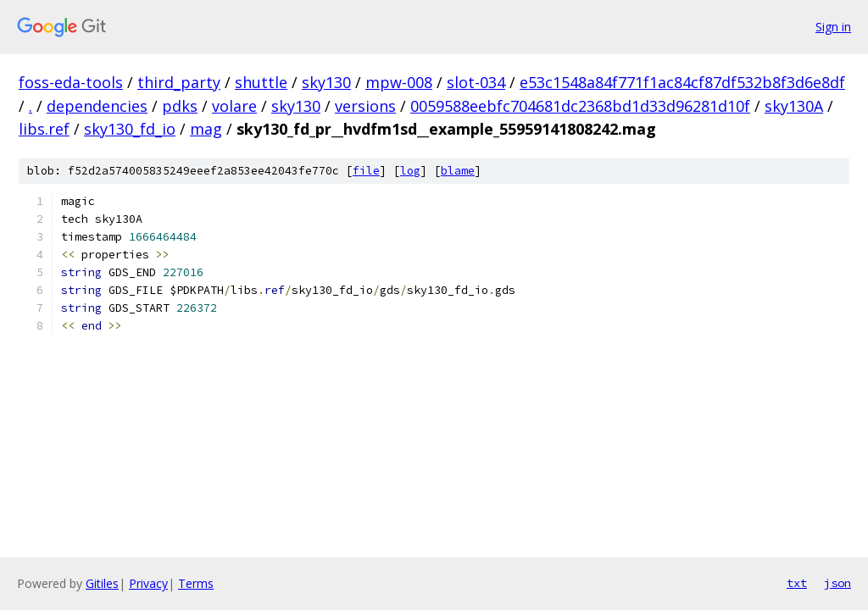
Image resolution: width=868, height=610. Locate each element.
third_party (179, 82)
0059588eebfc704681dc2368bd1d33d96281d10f (580, 106)
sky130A (794, 106)
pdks (180, 106)
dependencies (97, 106)
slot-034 (476, 82)
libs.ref (44, 129)
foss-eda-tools (71, 82)
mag (206, 129)
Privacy (148, 583)
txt (797, 583)
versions (365, 106)
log (410, 171)
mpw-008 (399, 82)
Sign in (833, 27)
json (837, 583)
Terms (196, 583)
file (366, 171)
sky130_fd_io (130, 129)
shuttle (261, 82)
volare (234, 106)
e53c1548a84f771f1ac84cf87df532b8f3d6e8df (682, 82)
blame (458, 171)
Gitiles (102, 583)
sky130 (326, 82)
